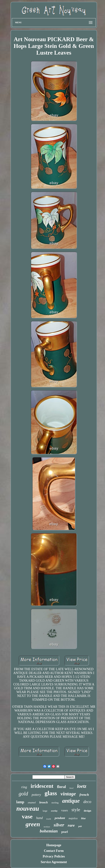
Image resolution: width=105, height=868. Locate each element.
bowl (71, 788)
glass (51, 793)
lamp (20, 802)
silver (59, 825)
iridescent (42, 786)
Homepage (54, 845)
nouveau (28, 809)
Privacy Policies (54, 856)
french (84, 795)
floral (61, 787)
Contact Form (54, 851)
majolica (73, 818)
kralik (49, 819)
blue (83, 818)
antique (71, 801)
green (33, 824)
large (45, 811)
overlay (54, 811)
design (87, 811)
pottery (36, 795)
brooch (43, 802)
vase (27, 816)
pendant (60, 818)
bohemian (49, 831)
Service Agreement (54, 862)
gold (23, 794)
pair (80, 826)
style (76, 810)
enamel (32, 803)
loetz (82, 786)
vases (65, 810)
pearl (65, 832)
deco (87, 802)
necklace (47, 827)
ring (24, 787)
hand (39, 818)
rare (71, 825)
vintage (68, 794)
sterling (55, 803)
